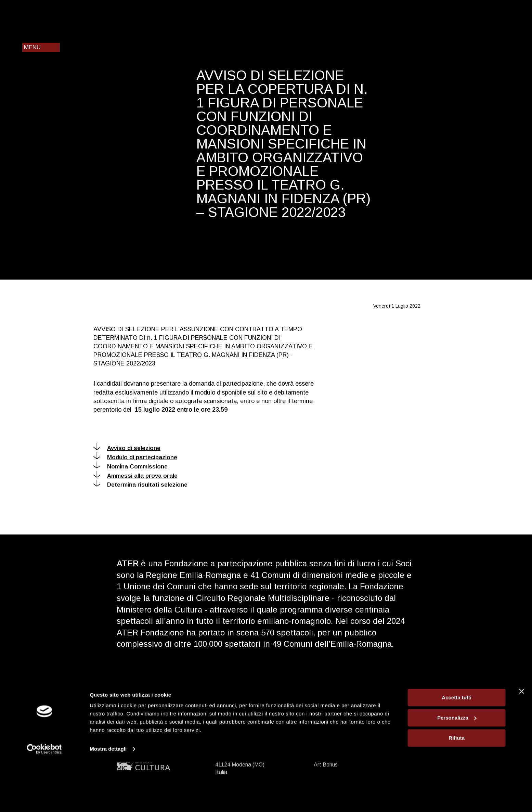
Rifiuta (457, 787)
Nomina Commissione (131, 467)
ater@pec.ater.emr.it (254, 717)
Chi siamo (325, 724)
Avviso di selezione (127, 448)
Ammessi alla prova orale (135, 476)
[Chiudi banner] (521, 741)
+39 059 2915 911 (245, 701)
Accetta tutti (457, 747)
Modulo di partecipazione (135, 457)
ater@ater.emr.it (246, 709)
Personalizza (457, 767)
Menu (32, 47)
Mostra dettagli (108, 798)
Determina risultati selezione (140, 485)
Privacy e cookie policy (341, 717)
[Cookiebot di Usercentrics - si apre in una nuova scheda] (44, 799)
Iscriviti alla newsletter (452, 701)
